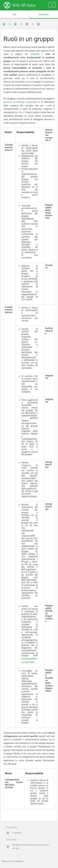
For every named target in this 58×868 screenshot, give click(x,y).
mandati (34, 54)
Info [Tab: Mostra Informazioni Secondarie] (14, 14)
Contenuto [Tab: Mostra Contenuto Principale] (43, 14)
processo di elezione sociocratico (20, 102)
